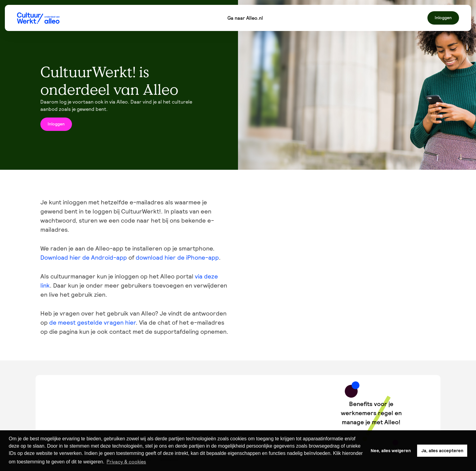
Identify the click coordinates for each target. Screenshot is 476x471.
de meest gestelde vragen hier (92, 323)
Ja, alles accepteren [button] (442, 451)
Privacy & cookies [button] (126, 462)
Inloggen (443, 18)
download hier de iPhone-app (177, 258)
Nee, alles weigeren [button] (391, 451)
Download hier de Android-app (84, 258)
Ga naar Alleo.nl (245, 18)
